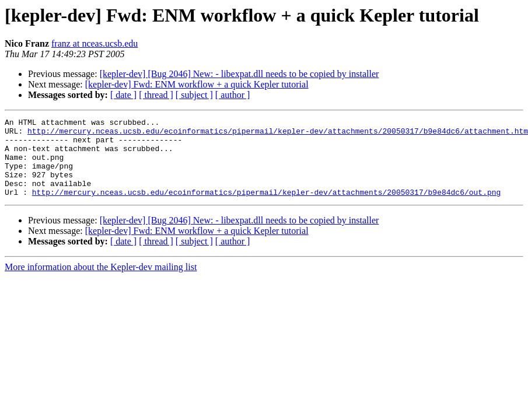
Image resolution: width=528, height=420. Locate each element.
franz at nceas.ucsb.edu (95, 43)
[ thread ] (156, 95)
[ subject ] (194, 95)
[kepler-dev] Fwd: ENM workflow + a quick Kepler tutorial (197, 84)
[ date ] (123, 95)
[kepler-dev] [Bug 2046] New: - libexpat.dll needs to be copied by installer (239, 74)
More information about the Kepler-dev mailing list (101, 283)
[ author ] (233, 95)
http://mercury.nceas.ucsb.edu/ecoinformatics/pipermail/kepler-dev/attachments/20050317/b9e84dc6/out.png (266, 208)
